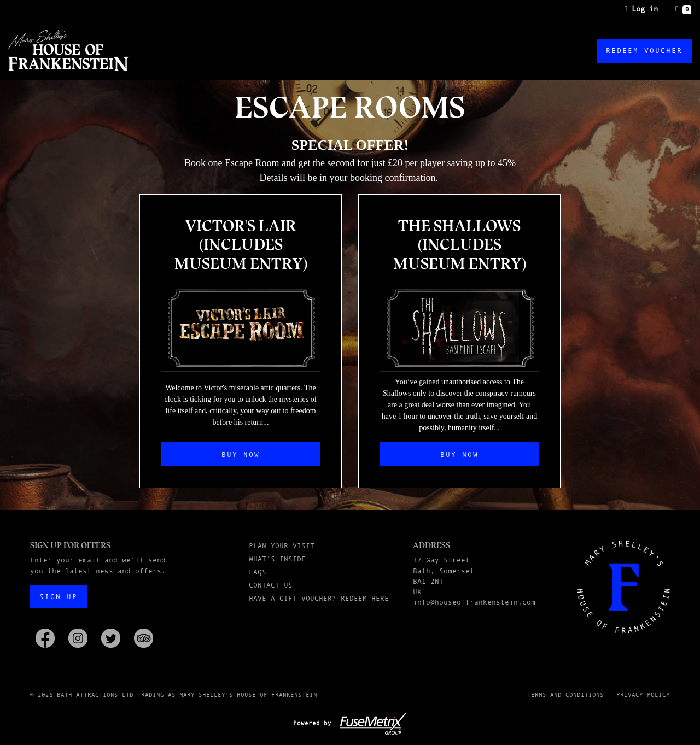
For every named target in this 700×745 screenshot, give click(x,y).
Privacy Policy (643, 695)
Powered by (350, 723)
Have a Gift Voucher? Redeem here (319, 598)
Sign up (59, 597)
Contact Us (271, 585)
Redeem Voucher (644, 51)
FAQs (258, 572)
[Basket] (683, 9)
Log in (641, 9)
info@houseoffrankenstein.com (474, 602)
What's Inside (277, 559)
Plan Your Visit (282, 546)
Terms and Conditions (565, 695)
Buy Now (241, 454)
